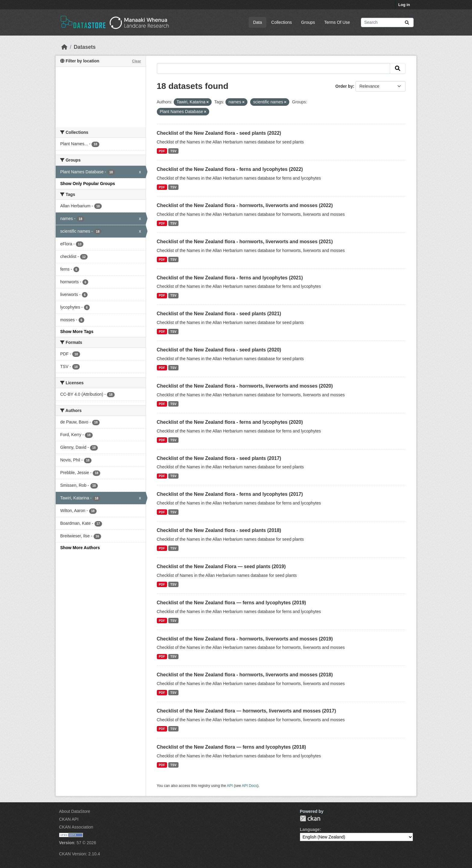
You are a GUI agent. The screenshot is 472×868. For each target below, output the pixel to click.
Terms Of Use (337, 22)
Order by (344, 86)
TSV (173, 151)
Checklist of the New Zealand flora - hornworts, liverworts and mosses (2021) (245, 242)
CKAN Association (76, 827)
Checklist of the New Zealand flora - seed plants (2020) (219, 350)
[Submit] (407, 22)
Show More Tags (77, 332)
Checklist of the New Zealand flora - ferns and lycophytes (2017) (230, 494)
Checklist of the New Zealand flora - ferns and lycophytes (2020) (230, 422)
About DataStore (75, 811)
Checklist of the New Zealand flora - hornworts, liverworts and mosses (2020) (245, 386)
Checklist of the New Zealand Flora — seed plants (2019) (221, 566)
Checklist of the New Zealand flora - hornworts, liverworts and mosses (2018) (245, 675)
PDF (162, 151)
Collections (281, 22)
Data (258, 22)
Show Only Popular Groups (88, 184)
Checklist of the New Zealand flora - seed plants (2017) (219, 458)
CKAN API (69, 819)
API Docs (249, 786)
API (230, 786)
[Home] (64, 47)
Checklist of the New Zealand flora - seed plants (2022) (219, 133)
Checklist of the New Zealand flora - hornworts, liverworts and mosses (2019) (245, 639)
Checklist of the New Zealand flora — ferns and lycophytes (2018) (231, 747)
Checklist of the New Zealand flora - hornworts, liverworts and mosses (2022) (245, 205)
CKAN (310, 818)
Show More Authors (80, 548)
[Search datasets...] (387, 22)
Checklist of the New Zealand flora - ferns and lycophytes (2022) (230, 169)
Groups (308, 22)
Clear (136, 61)
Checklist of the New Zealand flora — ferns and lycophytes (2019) (231, 603)
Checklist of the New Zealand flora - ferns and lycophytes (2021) (230, 278)
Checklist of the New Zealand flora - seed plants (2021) (219, 314)
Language (310, 829)
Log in (404, 5)
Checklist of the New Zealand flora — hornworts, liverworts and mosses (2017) (247, 711)
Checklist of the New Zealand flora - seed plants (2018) (219, 530)
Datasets (85, 47)
